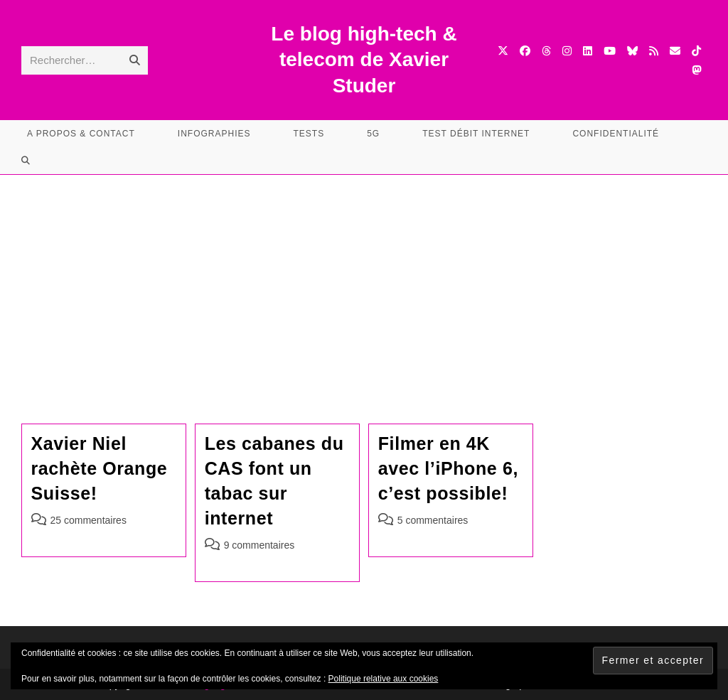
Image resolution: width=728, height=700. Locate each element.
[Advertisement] (364, 281)
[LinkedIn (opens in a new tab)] (588, 51)
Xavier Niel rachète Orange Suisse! (100, 468)
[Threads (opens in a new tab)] (546, 51)
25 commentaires (89, 520)
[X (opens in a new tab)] (503, 51)
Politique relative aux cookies (384, 679)
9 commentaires (259, 545)
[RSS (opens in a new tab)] (654, 51)
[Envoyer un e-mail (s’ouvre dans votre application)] (675, 51)
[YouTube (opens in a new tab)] (610, 51)
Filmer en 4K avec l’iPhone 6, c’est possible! (448, 468)
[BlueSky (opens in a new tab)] (632, 51)
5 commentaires (433, 520)
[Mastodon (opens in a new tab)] (696, 70)
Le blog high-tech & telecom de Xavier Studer (364, 60)
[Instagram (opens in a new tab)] (567, 51)
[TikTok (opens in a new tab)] (696, 51)
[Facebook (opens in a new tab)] (525, 51)
